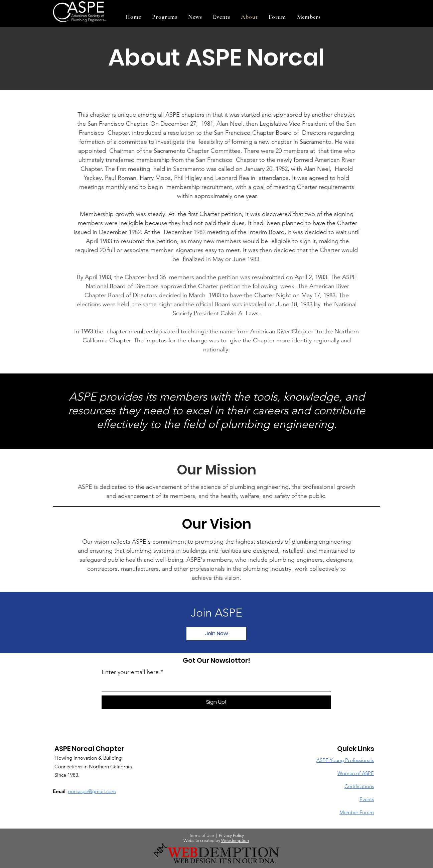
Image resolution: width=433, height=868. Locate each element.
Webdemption (235, 840)
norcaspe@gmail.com (92, 791)
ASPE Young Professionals (345, 760)
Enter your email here (130, 672)
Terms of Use (201, 835)
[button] (165, 17)
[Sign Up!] (216, 702)
